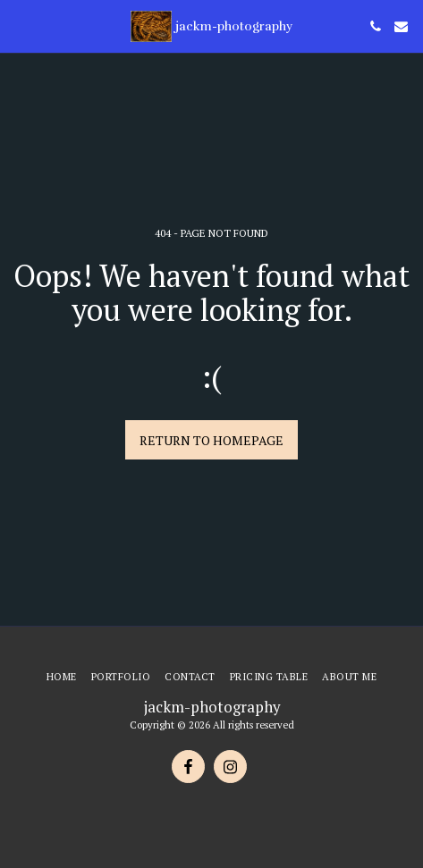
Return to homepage (211, 440)
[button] (20, 25)
